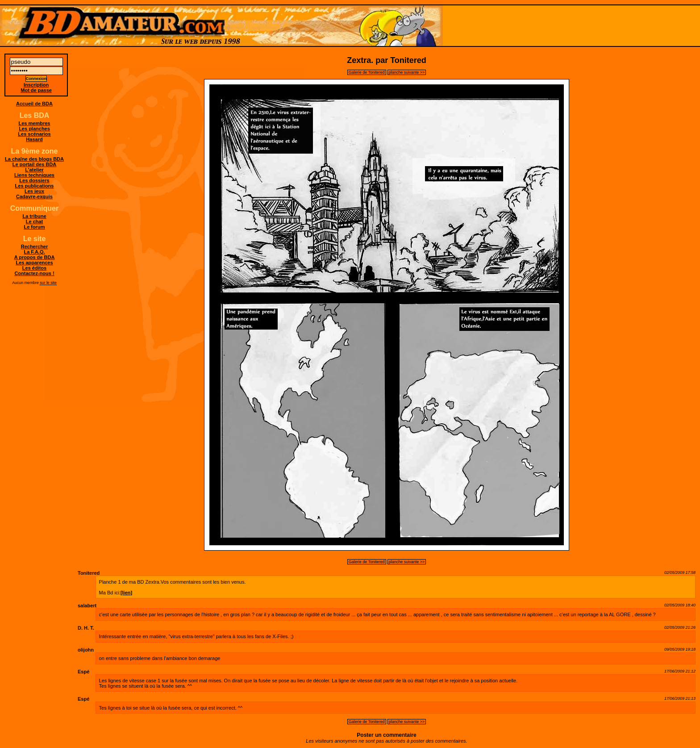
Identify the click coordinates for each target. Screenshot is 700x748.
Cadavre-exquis (34, 196)
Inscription (36, 85)
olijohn (86, 650)
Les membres (35, 123)
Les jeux (34, 191)
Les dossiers (34, 180)
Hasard (34, 139)
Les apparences (34, 263)
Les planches (34, 129)
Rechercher (35, 247)
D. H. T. (86, 628)
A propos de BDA (35, 257)
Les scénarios (34, 134)
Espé (83, 672)
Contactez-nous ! (34, 273)
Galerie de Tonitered (367, 72)
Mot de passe (36, 90)
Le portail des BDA (34, 164)
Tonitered (89, 573)
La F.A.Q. (34, 252)
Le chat (35, 221)
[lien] (126, 593)
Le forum (34, 227)
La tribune (34, 216)
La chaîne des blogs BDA (34, 159)
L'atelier (34, 170)
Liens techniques (34, 175)
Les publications (35, 186)
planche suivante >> (407, 72)
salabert (87, 606)
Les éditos (34, 268)
